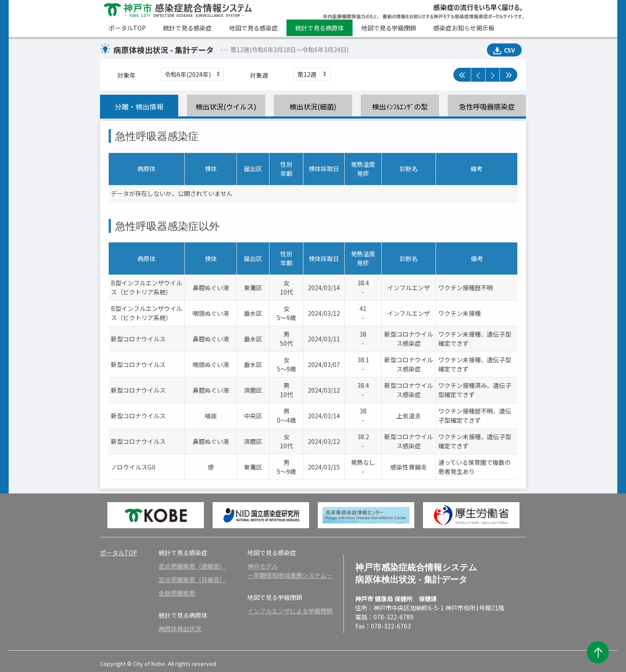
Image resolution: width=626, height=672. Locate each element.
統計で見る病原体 (320, 28)
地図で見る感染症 (253, 28)
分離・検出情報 (139, 106)
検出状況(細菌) (313, 106)
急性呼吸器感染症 (487, 106)
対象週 (259, 75)
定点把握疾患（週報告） (192, 566)
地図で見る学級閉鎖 (389, 28)
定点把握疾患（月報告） (192, 579)
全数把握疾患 (177, 593)
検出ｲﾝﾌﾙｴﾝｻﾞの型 (400, 106)
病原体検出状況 (180, 629)
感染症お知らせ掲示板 (464, 28)
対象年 (127, 75)
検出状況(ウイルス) (226, 106)
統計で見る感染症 (187, 28)
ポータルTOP (127, 28)
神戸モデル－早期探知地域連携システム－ (290, 571)
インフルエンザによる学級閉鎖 (290, 611)
